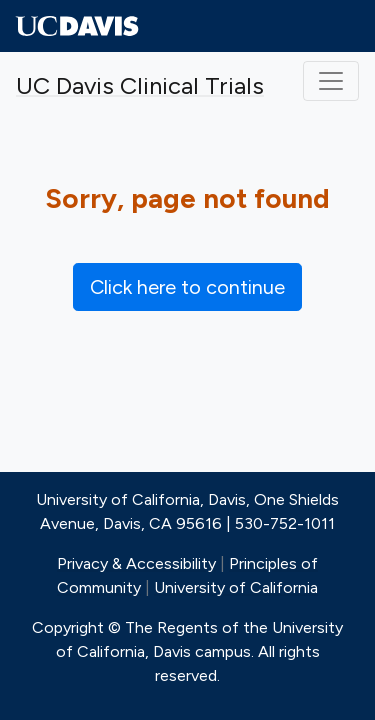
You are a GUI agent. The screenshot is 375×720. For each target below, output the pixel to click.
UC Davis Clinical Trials (140, 85)
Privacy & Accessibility (136, 563)
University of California (236, 587)
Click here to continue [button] (187, 287)
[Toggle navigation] (331, 81)
